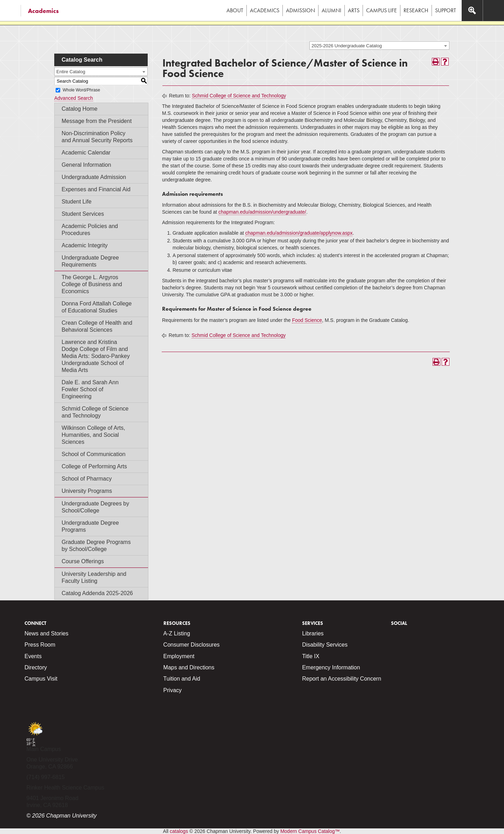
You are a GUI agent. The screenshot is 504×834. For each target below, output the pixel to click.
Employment (179, 656)
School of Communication (93, 454)
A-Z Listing (177, 633)
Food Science (307, 320)
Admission (300, 10)
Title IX (311, 656)
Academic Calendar (86, 153)
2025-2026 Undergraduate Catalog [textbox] (347, 46)
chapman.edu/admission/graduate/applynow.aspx (299, 233)
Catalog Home (79, 109)
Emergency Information (331, 667)
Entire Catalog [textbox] (71, 72)
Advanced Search (74, 98)
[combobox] (379, 46)
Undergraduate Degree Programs (90, 526)
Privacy (173, 690)
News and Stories (46, 633)
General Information (86, 165)
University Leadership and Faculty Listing (94, 577)
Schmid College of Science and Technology (95, 412)
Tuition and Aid (182, 679)
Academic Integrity (85, 245)
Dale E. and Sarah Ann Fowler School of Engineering (90, 389)
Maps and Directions (189, 667)
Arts (354, 10)
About (235, 10)
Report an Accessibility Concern (342, 679)
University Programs (87, 491)
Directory (36, 667)
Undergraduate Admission (94, 177)
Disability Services (325, 645)
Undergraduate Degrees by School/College (95, 507)
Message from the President (97, 121)
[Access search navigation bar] (472, 11)
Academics (43, 11)
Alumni (331, 10)
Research (416, 10)
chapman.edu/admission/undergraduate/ (262, 212)
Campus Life (381, 10)
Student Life (76, 202)
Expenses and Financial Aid (96, 189)
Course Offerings (83, 561)
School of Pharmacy (87, 479)
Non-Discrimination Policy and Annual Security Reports (97, 137)
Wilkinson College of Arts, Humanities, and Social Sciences (93, 435)
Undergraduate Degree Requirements (90, 261)
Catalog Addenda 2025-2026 (97, 593)
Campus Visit (41, 679)
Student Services (83, 214)
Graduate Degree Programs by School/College (96, 546)
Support (446, 10)
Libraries (313, 633)
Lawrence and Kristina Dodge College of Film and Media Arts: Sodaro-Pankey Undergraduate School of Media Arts (96, 356)
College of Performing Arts (94, 466)
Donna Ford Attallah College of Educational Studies (97, 307)
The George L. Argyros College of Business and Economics (92, 284)
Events (33, 656)
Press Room (40, 645)
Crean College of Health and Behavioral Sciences (97, 326)
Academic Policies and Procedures (90, 230)
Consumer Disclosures (192, 645)
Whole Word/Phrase (81, 90)
